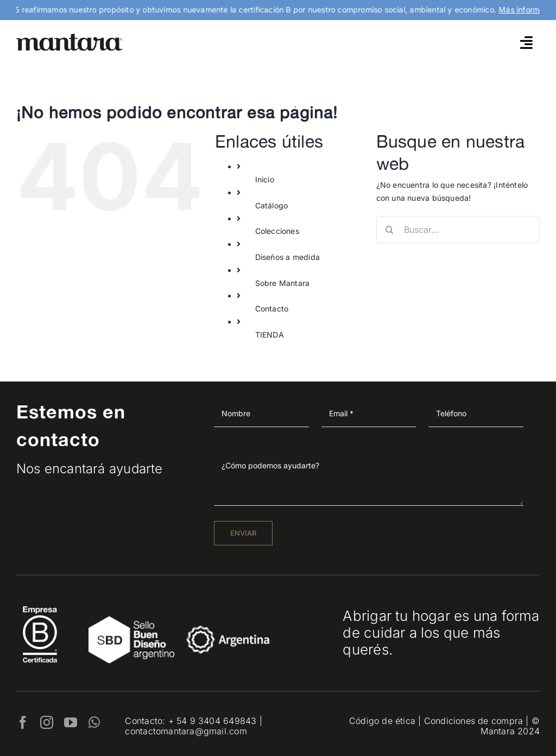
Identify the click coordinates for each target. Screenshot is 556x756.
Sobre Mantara (283, 283)
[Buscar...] (458, 230)
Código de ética (382, 721)
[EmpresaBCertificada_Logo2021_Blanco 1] (40, 603)
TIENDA (270, 335)
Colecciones (277, 231)
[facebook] (23, 722)
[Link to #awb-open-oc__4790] (526, 42)
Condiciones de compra (473, 721)
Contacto (272, 309)
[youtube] (71, 722)
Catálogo (272, 205)
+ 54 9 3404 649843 (213, 721)
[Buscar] (390, 230)
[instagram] (47, 722)
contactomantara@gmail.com (186, 731)
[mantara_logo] (69, 37)
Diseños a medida (288, 257)
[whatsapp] (94, 722)
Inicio (265, 179)
